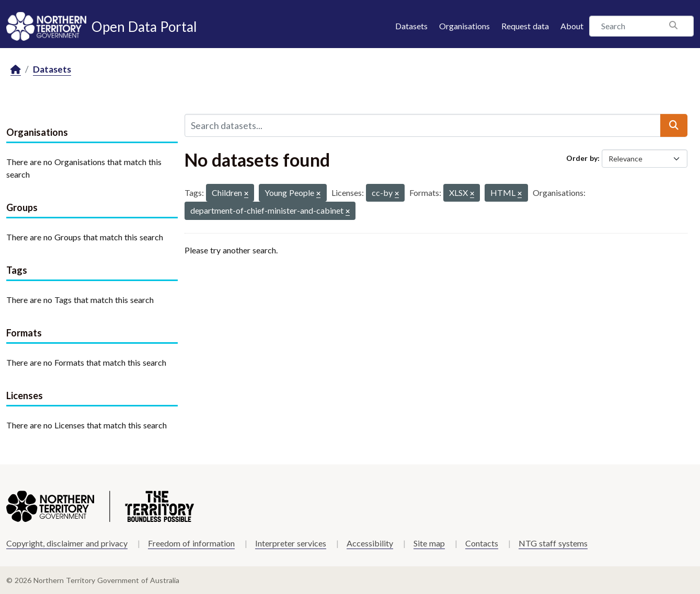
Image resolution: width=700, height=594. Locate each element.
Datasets (411, 26)
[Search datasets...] (423, 125)
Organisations (464, 26)
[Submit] (674, 125)
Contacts (482, 543)
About (572, 26)
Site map (429, 543)
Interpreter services (291, 543)
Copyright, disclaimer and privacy (67, 543)
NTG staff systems (553, 543)
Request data (525, 26)
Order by (582, 158)
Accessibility (370, 543)
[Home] (16, 70)
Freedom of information (191, 543)
